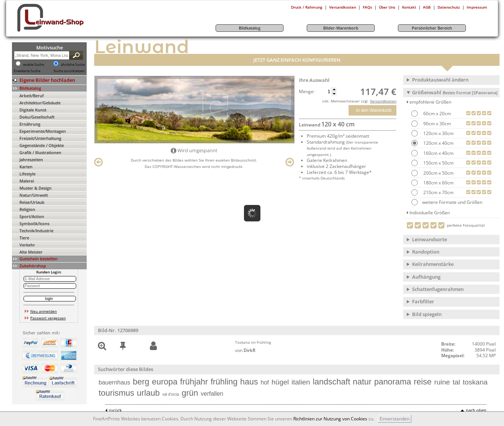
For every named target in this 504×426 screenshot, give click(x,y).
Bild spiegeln (427, 314)
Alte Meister (31, 252)
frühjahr (194, 382)
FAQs (367, 7)
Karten (26, 167)
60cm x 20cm (437, 114)
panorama (392, 382)
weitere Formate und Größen (447, 202)
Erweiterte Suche (27, 71)
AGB (427, 7)
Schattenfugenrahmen (438, 289)
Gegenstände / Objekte (42, 145)
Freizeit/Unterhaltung (40, 138)
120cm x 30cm (438, 133)
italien (301, 382)
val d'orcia (171, 394)
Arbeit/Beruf (32, 96)
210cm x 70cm (438, 192)
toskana (475, 382)
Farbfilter (423, 301)
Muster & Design (35, 188)
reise (423, 382)
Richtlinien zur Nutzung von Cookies (330, 419)
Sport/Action (32, 216)
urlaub (148, 393)
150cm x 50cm (438, 163)
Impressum (477, 7)
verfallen (212, 394)
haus (249, 382)
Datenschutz (449, 7)
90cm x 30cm (437, 124)
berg (141, 382)
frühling (224, 382)
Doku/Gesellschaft (37, 117)
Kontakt (409, 7)
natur (362, 382)
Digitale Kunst (33, 110)
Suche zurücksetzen (69, 71)
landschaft (331, 382)
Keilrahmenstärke (433, 264)
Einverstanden (395, 419)
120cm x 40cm (438, 143)
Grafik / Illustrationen (40, 152)
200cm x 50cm (438, 173)
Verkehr (27, 245)
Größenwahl (455, 92)
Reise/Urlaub (32, 202)
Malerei (27, 181)
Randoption (426, 252)
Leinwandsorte (429, 239)
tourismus (116, 393)
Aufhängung (426, 277)
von (245, 350)
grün (190, 393)
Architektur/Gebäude (40, 103)
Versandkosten (343, 7)
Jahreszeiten (31, 160)
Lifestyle (27, 174)
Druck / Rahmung (307, 7)
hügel (280, 382)
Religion (27, 209)
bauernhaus (115, 382)
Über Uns (387, 7)
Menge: (307, 92)
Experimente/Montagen (43, 131)
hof (265, 382)
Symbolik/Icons (34, 223)
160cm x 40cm (438, 153)
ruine (442, 382)
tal (456, 382)
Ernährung (30, 124)
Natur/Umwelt (34, 195)
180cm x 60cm (438, 183)
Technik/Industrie (36, 231)
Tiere (24, 238)
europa (165, 382)
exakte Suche (34, 65)
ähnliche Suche (73, 65)
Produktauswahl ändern (440, 80)
